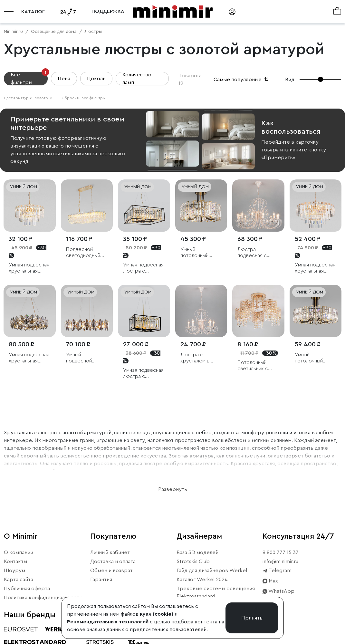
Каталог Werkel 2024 (202, 580)
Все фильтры (29, 78)
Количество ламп (137, 79)
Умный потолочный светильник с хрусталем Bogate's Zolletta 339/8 (315, 358)
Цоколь (96, 79)
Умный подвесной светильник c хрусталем (81, 358)
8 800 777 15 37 (281, 553)
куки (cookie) (157, 614)
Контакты (15, 562)
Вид (290, 80)
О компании (19, 553)
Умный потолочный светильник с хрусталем (196, 253)
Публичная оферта (27, 589)
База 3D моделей (197, 553)
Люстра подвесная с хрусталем (252, 253)
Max (270, 581)
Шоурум (14, 571)
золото (43, 98)
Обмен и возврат (111, 571)
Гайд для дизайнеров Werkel (212, 571)
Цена (64, 79)
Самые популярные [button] (242, 80)
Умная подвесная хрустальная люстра (29, 268)
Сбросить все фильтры (83, 98)
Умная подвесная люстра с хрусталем (143, 268)
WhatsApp (278, 591)
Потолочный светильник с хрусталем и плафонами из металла (253, 366)
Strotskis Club (193, 562)
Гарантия (101, 580)
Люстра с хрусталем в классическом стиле (197, 358)
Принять (252, 618)
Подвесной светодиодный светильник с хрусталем (83, 253)
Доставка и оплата (113, 562)
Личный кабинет (110, 553)
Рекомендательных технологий (108, 622)
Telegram (277, 571)
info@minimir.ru (280, 562)
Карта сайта (19, 580)
